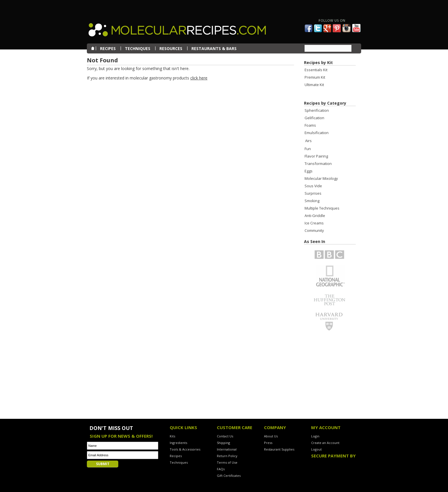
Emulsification (317, 133)
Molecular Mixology (321, 178)
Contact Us (225, 436)
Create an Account (325, 443)
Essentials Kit (316, 70)
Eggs (309, 171)
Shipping (223, 443)
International (227, 449)
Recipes (176, 456)
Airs (308, 141)
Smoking (312, 201)
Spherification (317, 110)
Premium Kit (315, 77)
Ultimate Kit (314, 85)
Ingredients (178, 443)
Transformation (318, 164)
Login (315, 436)
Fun (308, 149)
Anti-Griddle (315, 216)
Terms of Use (227, 462)
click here (199, 78)
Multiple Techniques (322, 208)
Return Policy (227, 456)
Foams (310, 125)
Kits (172, 436)
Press (268, 443)
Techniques (179, 462)
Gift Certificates (229, 476)
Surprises (313, 193)
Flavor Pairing (316, 156)
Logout (316, 449)
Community (314, 230)
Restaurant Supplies (279, 449)
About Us (271, 436)
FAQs (221, 469)
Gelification (314, 118)
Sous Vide (313, 186)
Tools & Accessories (185, 449)
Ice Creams (314, 223)
